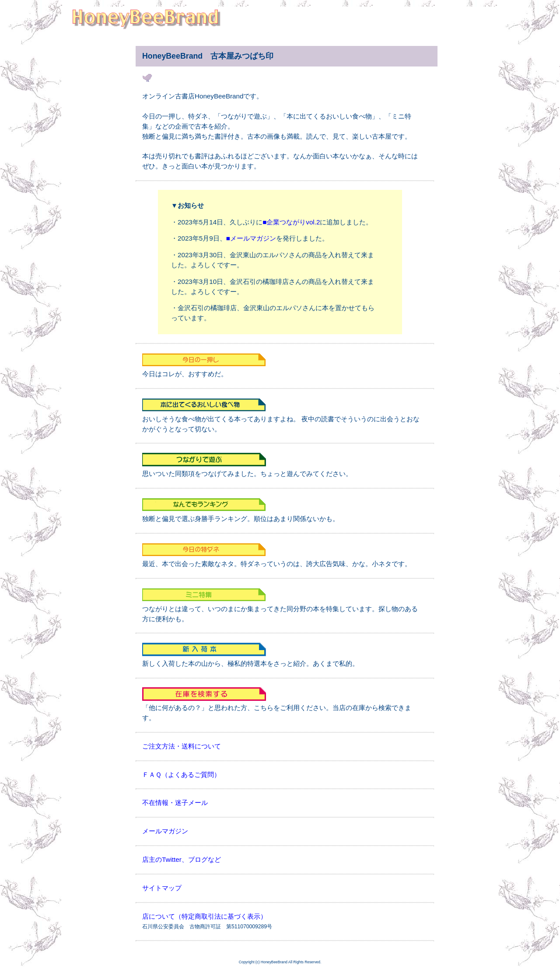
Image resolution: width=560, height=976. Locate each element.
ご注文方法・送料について (182, 746)
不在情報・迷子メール (175, 803)
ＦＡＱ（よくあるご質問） (181, 775)
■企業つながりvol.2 (291, 222)
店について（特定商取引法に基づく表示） (205, 916)
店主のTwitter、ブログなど (182, 859)
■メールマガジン (251, 238)
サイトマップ (162, 888)
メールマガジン (165, 831)
